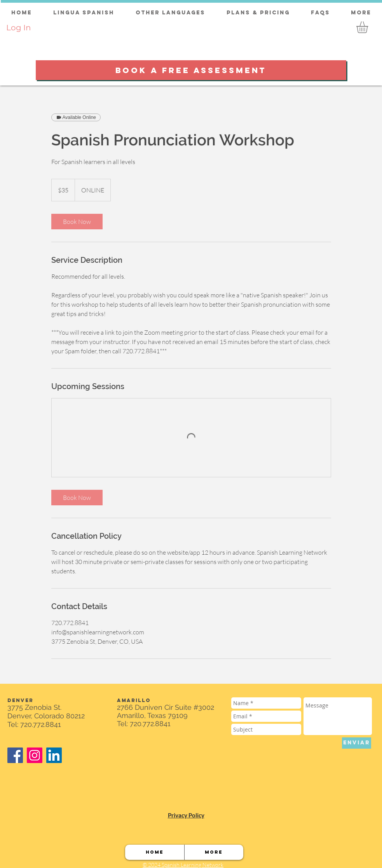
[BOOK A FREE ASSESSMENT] (191, 70)
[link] (77, 222)
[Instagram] (35, 755)
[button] (369, 27)
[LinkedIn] (54, 755)
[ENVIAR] (357, 743)
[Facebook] (15, 755)
